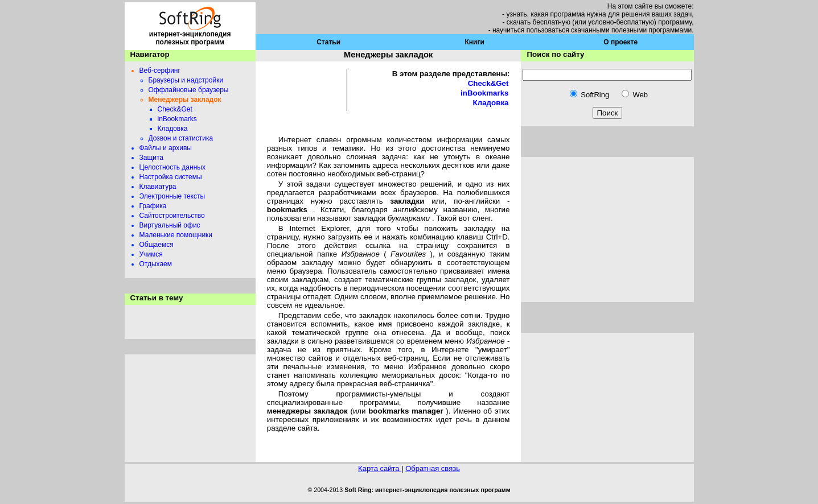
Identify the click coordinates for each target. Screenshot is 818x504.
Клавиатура (158, 187)
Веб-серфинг (160, 71)
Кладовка (173, 129)
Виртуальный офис (170, 225)
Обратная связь (433, 468)
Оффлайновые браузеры (189, 90)
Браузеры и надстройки (186, 80)
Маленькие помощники (176, 235)
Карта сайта (380, 468)
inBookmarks (177, 119)
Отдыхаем (156, 264)
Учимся (151, 254)
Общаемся (157, 245)
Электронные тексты (172, 196)
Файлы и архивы (166, 148)
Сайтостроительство (172, 216)
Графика (153, 206)
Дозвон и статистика (181, 138)
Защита (152, 158)
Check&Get (175, 109)
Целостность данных (172, 167)
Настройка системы (171, 177)
